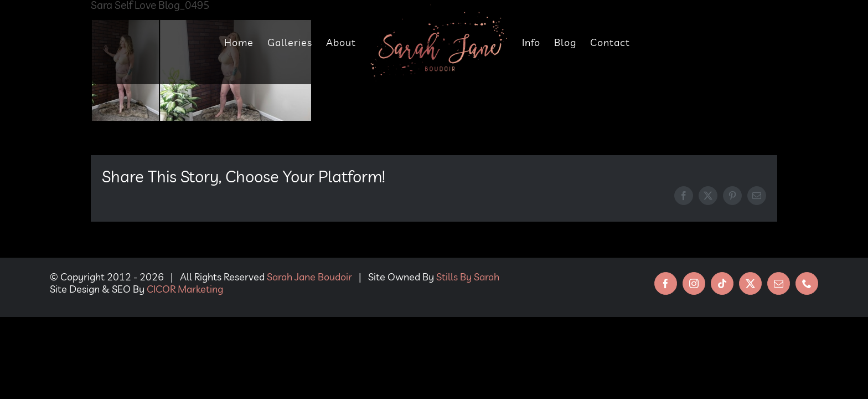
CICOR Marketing (185, 289)
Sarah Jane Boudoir (309, 277)
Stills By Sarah (468, 277)
